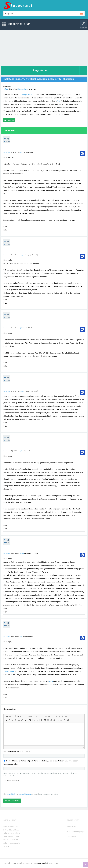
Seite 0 (6, 827)
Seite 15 (13, 843)
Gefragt (6, 89)
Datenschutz (72, 837)
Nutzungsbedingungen (76, 832)
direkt (8, 846)
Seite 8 (17, 833)
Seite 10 (12, 837)
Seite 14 (6, 843)
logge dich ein (11, 794)
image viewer (27, 95)
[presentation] (21, 787)
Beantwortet (7, 152)
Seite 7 (12, 833)
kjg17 (21, 152)
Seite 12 (8, 840)
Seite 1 (12, 827)
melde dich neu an (25, 794)
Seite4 (13, 830)
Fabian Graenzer (39, 863)
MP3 (59, 101)
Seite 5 (18, 830)
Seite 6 (6, 833)
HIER (51, 681)
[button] (10, 716)
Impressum (71, 827)
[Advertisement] (44, 47)
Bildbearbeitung (22, 89)
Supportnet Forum (19, 24)
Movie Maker (10, 671)
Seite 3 (7, 830)
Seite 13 (15, 840)
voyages (22, 255)
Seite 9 (6, 837)
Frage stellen (40, 70)
